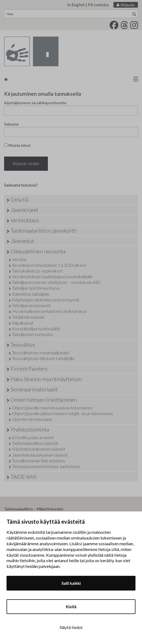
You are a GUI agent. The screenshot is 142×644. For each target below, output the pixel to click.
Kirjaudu (128, 5)
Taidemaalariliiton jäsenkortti (44, 231)
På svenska (98, 5)
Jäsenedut (22, 241)
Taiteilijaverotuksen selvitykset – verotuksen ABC (57, 282)
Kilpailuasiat (23, 323)
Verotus (19, 259)
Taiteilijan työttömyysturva (36, 288)
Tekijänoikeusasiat (28, 317)
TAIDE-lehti (24, 477)
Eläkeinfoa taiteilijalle (31, 294)
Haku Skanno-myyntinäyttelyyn (46, 379)
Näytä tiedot (71, 627)
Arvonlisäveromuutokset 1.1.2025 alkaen (49, 265)
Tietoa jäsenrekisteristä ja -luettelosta (46, 466)
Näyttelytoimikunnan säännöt (39, 449)
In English (76, 5)
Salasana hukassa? (21, 185)
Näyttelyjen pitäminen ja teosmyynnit (46, 300)
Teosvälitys (23, 345)
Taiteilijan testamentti (31, 305)
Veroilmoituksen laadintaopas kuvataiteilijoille (52, 276)
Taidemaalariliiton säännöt (35, 443)
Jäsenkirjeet (24, 210)
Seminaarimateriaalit (34, 389)
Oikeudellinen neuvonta (38, 251)
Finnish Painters (29, 369)
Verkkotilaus (25, 220)
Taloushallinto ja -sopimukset (37, 271)
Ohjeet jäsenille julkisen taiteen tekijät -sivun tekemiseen (62, 413)
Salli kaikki (71, 583)
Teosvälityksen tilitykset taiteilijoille (43, 358)
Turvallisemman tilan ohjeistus (38, 461)
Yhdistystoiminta (30, 429)
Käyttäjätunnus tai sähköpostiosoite (35, 103)
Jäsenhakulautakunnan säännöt (40, 455)
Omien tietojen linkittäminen (44, 400)
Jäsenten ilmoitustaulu (32, 419)
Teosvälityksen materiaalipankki (40, 353)
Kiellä (71, 607)
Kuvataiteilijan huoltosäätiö (36, 329)
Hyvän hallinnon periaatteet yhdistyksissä (49, 311)
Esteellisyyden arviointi (33, 437)
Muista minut (17, 145)
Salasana (11, 124)
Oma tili (20, 200)
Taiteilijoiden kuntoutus (32, 334)
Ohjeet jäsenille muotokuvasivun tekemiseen (52, 408)
